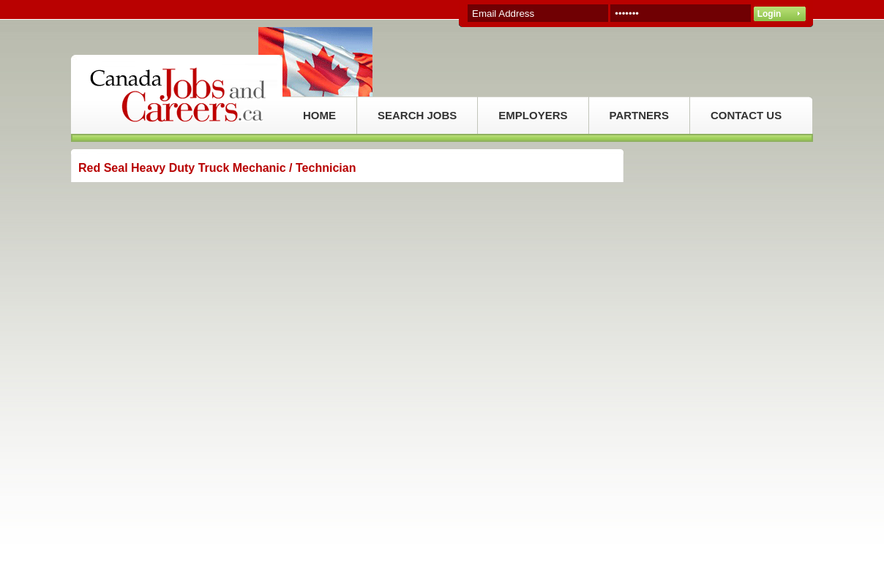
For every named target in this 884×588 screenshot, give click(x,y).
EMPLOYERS (533, 115)
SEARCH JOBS (417, 115)
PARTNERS (639, 115)
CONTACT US (746, 115)
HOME (319, 115)
